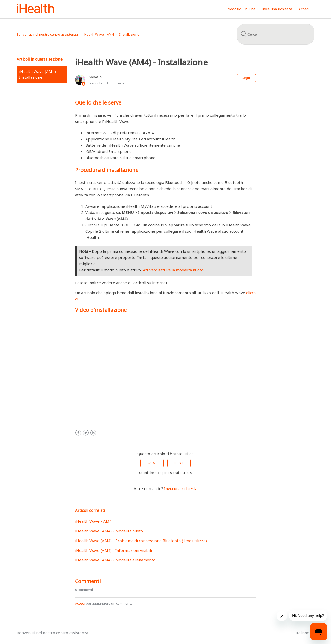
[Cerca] (276, 34)
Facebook (78, 433)
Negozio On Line (241, 9)
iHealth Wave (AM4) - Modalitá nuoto (109, 531)
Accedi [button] (304, 9)
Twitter (86, 433)
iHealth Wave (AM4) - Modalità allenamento (115, 560)
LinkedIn (93, 433)
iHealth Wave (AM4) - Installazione (39, 74)
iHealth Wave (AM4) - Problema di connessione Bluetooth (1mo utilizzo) (141, 541)
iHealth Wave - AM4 (99, 34)
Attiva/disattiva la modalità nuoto (173, 270)
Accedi (80, 603)
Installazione (129, 34)
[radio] (152, 463)
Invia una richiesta (277, 9)
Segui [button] (246, 78)
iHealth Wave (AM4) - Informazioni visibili (113, 550)
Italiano (303, 633)
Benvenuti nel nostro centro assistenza (47, 34)
